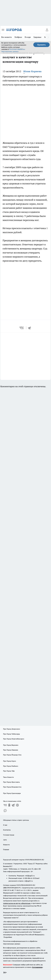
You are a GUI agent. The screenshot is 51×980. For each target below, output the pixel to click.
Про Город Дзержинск (12, 729)
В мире (28, 37)
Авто (5, 840)
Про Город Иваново (11, 750)
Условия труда (9, 835)
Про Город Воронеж (11, 745)
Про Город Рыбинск (11, 766)
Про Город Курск (10, 761)
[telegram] (30, 328)
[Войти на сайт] (47, 30)
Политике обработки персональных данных (13, 50)
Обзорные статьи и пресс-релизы (16, 820)
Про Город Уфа (9, 771)
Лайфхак (18, 37)
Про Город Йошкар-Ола (12, 755)
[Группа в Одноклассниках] (9, 805)
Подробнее (8, 937)
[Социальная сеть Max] (5, 811)
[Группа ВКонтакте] (5, 805)
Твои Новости (8, 777)
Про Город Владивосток (12, 787)
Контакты (7, 830)
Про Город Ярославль (11, 782)
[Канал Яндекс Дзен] (17, 805)
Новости (6, 845)
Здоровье (37, 37)
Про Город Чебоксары (11, 734)
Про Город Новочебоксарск (14, 739)
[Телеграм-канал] (13, 805)
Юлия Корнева (32, 71)
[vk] (22, 328)
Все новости (7, 37)
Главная (6, 849)
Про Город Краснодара (12, 793)
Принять (41, 45)
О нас (5, 825)
